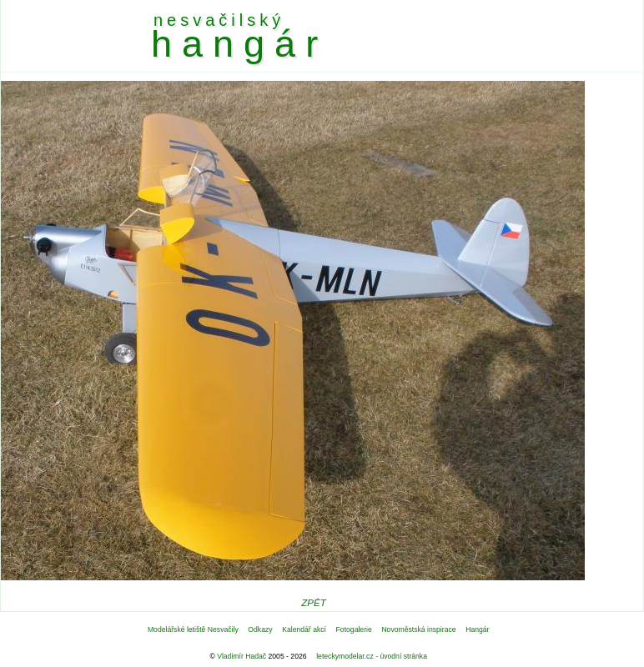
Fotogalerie (354, 629)
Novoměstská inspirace (418, 629)
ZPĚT (313, 603)
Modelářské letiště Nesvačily (193, 629)
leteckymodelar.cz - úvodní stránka (372, 656)
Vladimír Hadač (241, 656)
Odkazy (260, 629)
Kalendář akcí (304, 629)
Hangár (477, 629)
